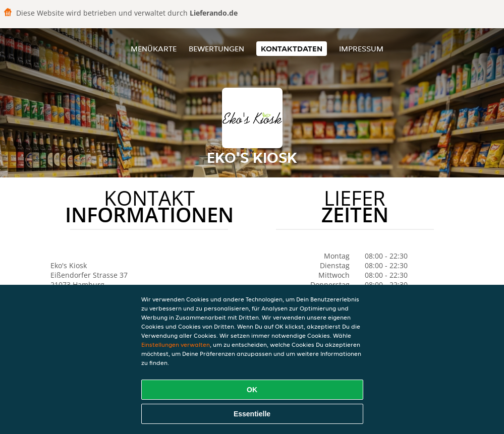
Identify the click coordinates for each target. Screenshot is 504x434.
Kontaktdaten (292, 49)
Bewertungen (216, 49)
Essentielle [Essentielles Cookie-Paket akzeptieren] (252, 414)
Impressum (361, 49)
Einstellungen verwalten (176, 345)
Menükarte (154, 49)
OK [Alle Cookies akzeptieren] (252, 390)
